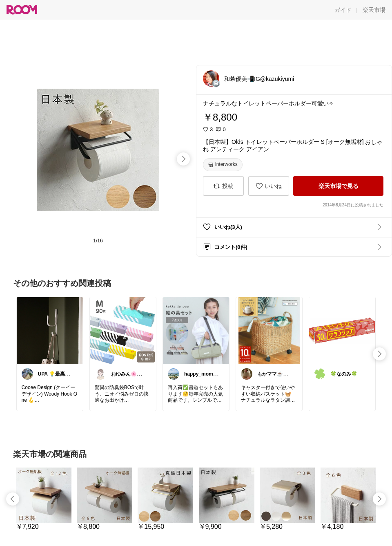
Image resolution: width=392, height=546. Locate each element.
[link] (50, 330)
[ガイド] (343, 10)
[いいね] (269, 186)
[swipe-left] (13, 499)
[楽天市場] (374, 10)
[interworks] (223, 165)
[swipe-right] (183, 159)
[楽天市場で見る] (338, 186)
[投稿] (223, 186)
